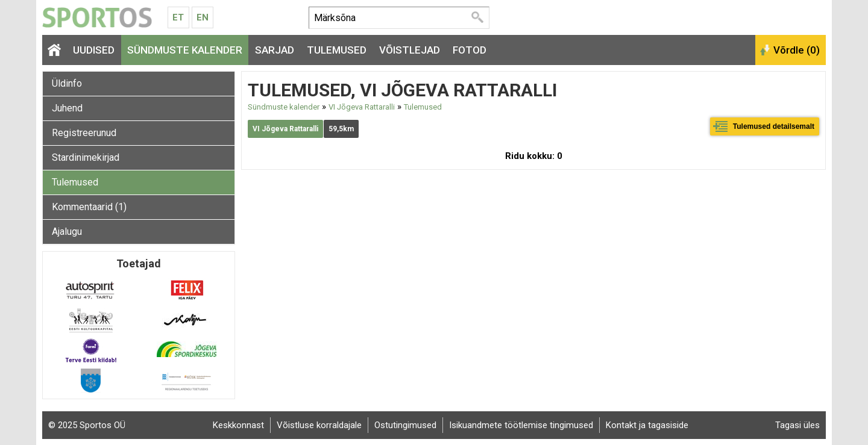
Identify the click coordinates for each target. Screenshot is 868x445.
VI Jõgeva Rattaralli (362, 107)
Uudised (94, 50)
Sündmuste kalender (185, 50)
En (203, 17)
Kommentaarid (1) (89, 207)
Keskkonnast (238, 425)
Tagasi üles (797, 425)
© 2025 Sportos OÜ (87, 425)
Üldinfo (67, 83)
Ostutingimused (405, 425)
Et (178, 17)
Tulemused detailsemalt (774, 126)
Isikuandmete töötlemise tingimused (521, 425)
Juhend (67, 108)
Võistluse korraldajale (319, 425)
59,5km (341, 129)
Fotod (470, 50)
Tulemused (337, 50)
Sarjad (275, 50)
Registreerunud (84, 133)
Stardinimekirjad (86, 157)
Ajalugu (67, 232)
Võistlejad (410, 50)
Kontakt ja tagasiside (647, 425)
